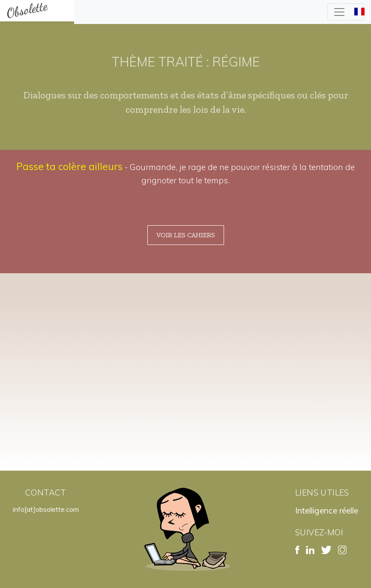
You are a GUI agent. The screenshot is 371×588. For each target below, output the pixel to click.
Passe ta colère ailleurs (69, 166)
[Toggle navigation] (346, 12)
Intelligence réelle (327, 510)
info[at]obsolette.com (46, 509)
